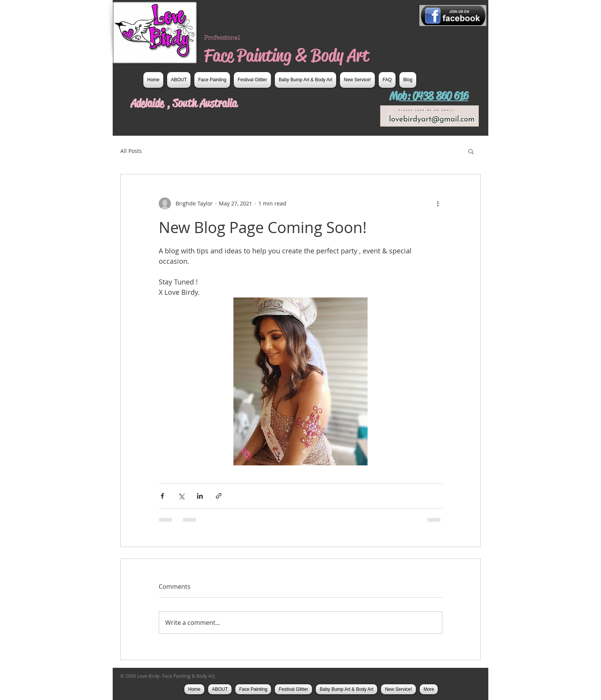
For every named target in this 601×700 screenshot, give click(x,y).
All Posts (131, 151)
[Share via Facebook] (162, 496)
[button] (471, 151)
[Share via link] (219, 496)
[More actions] (438, 204)
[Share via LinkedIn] (200, 496)
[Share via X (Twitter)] (181, 496)
